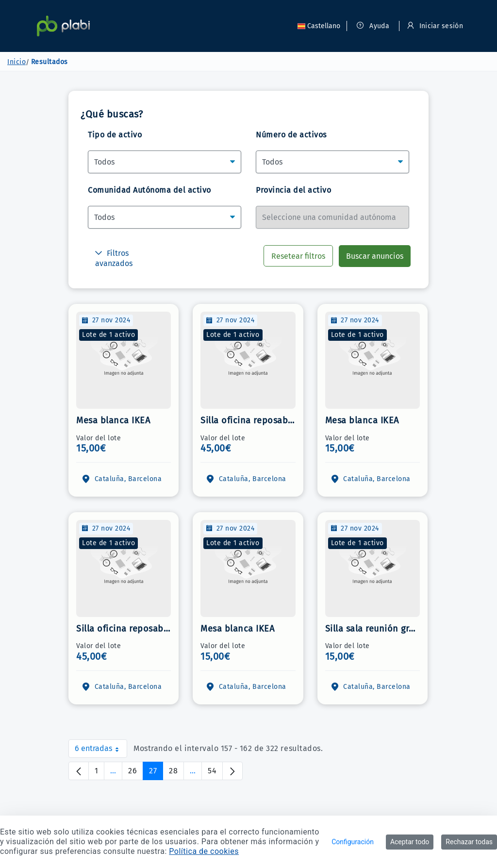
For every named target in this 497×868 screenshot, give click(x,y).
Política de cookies (204, 851)
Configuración (353, 842)
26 (136, 773)
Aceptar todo (410, 842)
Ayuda (373, 26)
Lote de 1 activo (108, 335)
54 (215, 773)
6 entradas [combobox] (101, 751)
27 (156, 773)
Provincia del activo (293, 190)
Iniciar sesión (435, 26)
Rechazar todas (469, 842)
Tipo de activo (115, 135)
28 (176, 773)
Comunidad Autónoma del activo (149, 190)
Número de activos (291, 135)
